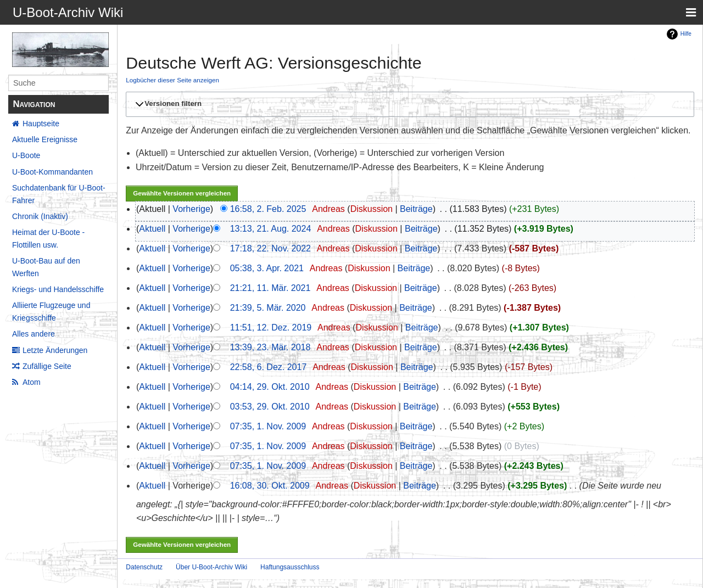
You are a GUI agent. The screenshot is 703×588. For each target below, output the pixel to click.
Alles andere (34, 334)
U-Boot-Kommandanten (52, 172)
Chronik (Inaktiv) (40, 216)
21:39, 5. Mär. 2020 (268, 308)
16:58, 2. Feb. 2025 (268, 209)
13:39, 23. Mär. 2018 (270, 347)
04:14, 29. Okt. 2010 (270, 387)
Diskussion (372, 209)
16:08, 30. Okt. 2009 (270, 486)
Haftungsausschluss (290, 567)
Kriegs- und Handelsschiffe (58, 289)
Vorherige (191, 209)
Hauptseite (41, 124)
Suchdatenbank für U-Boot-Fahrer (59, 194)
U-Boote (26, 155)
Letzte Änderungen (55, 350)
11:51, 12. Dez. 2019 (271, 327)
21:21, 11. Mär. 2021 (270, 288)
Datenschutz (144, 567)
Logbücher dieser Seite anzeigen (172, 80)
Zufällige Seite (47, 366)
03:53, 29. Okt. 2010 (270, 407)
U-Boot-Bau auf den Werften (46, 267)
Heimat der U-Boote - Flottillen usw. (48, 238)
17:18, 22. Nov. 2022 (270, 248)
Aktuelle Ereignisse (45, 139)
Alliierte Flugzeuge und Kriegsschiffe (51, 311)
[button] (408, 104)
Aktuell (152, 229)
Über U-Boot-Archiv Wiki (211, 567)
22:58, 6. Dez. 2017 (269, 367)
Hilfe (686, 34)
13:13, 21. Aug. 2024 (271, 229)
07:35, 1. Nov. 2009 (268, 426)
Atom (32, 382)
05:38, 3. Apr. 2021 (267, 268)
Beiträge (416, 209)
